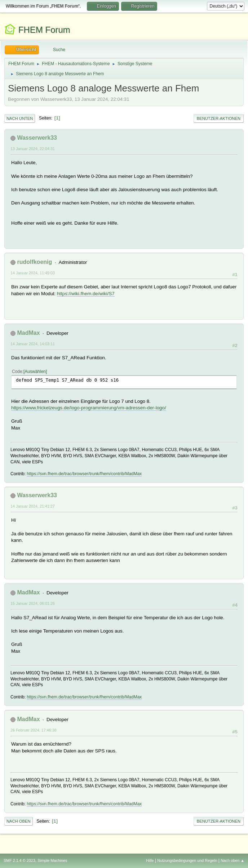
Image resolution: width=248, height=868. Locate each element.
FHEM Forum (44, 30)
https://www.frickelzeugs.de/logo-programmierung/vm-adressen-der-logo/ (89, 408)
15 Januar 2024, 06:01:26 (33, 603)
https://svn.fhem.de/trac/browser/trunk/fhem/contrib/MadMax (84, 474)
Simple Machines (52, 860)
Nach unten (20, 118)
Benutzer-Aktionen (219, 118)
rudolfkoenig (34, 262)
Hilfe (150, 860)
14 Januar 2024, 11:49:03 (33, 273)
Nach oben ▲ (232, 860)
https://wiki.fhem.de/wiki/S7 (86, 294)
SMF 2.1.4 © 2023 (19, 860)
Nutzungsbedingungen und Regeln (187, 860)
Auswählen (35, 372)
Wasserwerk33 (37, 138)
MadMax (28, 333)
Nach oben (19, 821)
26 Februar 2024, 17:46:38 (34, 730)
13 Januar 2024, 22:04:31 (33, 149)
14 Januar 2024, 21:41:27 (33, 506)
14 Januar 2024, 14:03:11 (33, 344)
